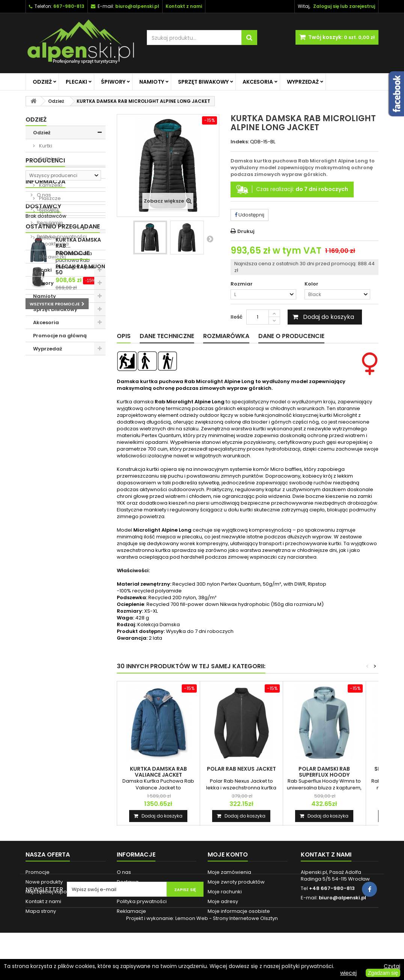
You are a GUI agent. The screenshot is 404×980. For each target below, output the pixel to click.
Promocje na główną (60, 336)
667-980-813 (69, 6)
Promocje (43, 562)
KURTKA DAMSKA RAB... (78, 522)
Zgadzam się (383, 973)
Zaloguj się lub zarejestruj (344, 6)
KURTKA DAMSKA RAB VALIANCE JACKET (158, 772)
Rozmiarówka (226, 336)
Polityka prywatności (61, 459)
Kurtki (45, 146)
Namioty (152, 82)
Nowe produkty (44, 882)
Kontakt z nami (43, 901)
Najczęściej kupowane (53, 892)
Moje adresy (223, 901)
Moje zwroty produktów (236, 882)
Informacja (45, 404)
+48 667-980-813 (332, 888)
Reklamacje (131, 911)
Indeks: (240, 142)
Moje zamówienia (229, 872)
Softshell (49, 159)
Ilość (237, 317)
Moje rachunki (225, 892)
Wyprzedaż (303, 82)
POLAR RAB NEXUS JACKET (241, 769)
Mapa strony (41, 911)
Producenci (45, 368)
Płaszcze (49, 198)
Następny (210, 239)
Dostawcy (43, 479)
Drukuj (246, 231)
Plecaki (76, 82)
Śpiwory (113, 82)
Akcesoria (258, 82)
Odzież (42, 82)
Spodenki (50, 225)
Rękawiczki (52, 257)
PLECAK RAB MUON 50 (80, 579)
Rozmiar (242, 284)
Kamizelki (50, 185)
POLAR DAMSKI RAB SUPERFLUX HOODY (324, 772)
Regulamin (49, 446)
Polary (46, 172)
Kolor (312, 284)
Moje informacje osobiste (239, 911)
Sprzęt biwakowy (203, 82)
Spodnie (49, 211)
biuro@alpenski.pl (137, 6)
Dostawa (47, 432)
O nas (43, 418)
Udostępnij (249, 215)
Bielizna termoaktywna (51, 241)
